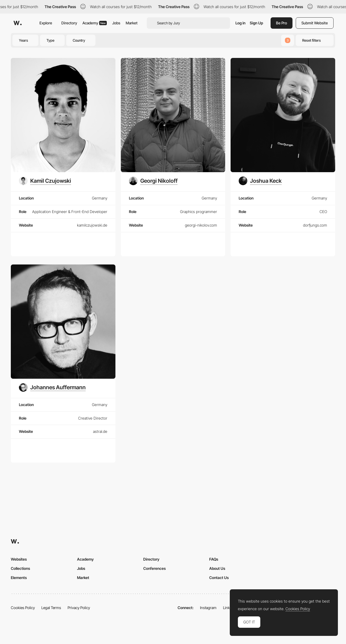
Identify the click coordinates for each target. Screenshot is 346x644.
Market (132, 23)
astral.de (100, 431)
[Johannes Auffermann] (52, 387)
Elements (19, 578)
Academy (95, 23)
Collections (20, 568)
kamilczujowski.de (92, 225)
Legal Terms (51, 608)
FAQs (214, 559)
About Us (217, 568)
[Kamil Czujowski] (45, 181)
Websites (19, 559)
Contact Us (219, 578)
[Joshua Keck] (260, 181)
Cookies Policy (23, 608)
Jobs (116, 23)
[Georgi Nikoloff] (153, 181)
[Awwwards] (18, 23)
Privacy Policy (79, 608)
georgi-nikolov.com (201, 225)
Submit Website (315, 23)
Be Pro (282, 23)
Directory (69, 23)
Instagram (208, 608)
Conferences (154, 568)
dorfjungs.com (315, 225)
